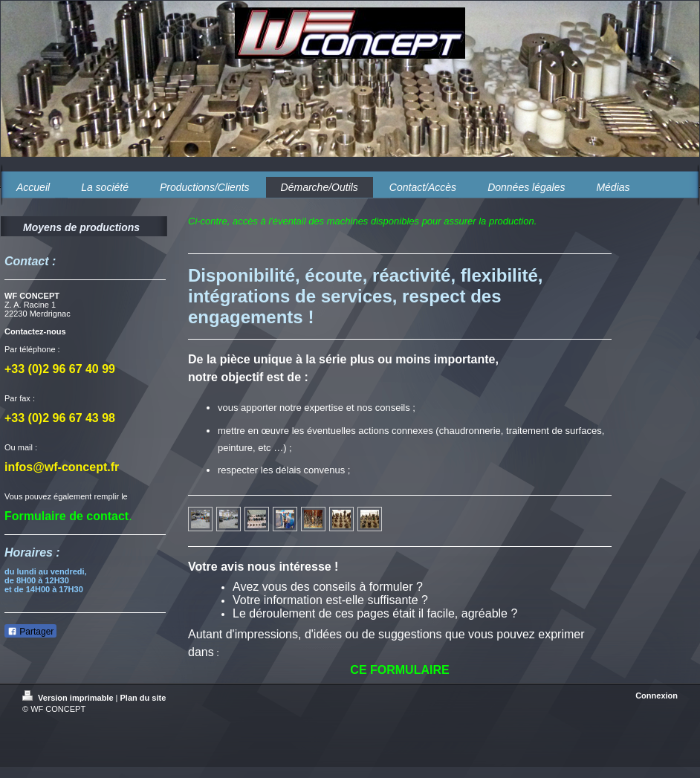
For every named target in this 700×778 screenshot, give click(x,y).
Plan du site (143, 698)
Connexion (657, 696)
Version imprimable (69, 698)
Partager (30, 632)
